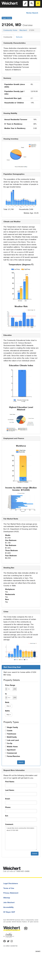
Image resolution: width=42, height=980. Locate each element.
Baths (7, 711)
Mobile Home (12, 747)
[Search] (32, 4)
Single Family (12, 727)
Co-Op (10, 743)
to (6, 694)
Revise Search (32, 13)
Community (8, 37)
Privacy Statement (11, 893)
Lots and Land (13, 740)
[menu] (38, 4)
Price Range (10, 685)
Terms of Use (9, 888)
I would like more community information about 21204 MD (21, 838)
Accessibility (8, 907)
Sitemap (7, 898)
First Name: (10, 782)
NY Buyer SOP (9, 912)
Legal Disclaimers (11, 883)
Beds (7, 702)
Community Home (10, 30)
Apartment (11, 750)
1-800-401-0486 (22, 871)
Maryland (23, 30)
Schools (19, 37)
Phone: (8, 807)
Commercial (12, 753)
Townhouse (12, 734)
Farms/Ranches (13, 756)
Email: (8, 799)
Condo (10, 731)
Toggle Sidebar (7, 18)
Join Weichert (9, 903)
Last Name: (10, 790)
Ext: (7, 816)
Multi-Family (12, 737)
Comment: (9, 824)
